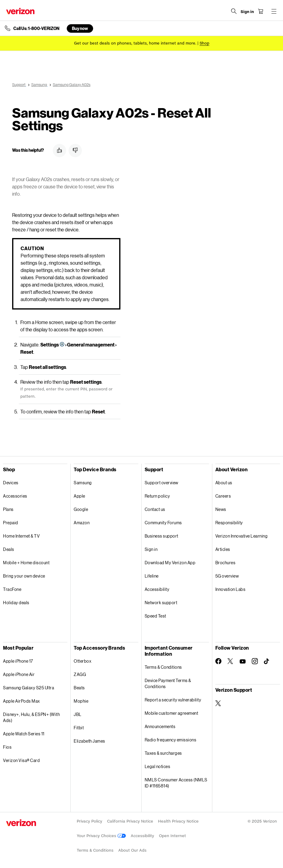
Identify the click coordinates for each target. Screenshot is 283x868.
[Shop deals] (204, 43)
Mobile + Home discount (26, 563)
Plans (8, 509)
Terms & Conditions (163, 667)
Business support (162, 536)
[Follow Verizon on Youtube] (243, 661)
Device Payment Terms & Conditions (168, 683)
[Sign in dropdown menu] (247, 12)
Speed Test (155, 616)
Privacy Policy (89, 821)
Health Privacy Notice (178, 821)
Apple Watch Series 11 (24, 734)
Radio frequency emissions (171, 740)
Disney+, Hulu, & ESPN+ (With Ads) (31, 717)
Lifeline (152, 576)
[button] (59, 151)
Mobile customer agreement (172, 713)
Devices (11, 483)
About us (224, 483)
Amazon (82, 523)
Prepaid (11, 523)
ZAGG (80, 674)
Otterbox (83, 661)
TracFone (12, 589)
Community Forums (163, 523)
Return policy (157, 496)
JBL (78, 714)
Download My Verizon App (170, 563)
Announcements (160, 726)
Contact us (155, 509)
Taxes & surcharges (163, 753)
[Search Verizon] (234, 11)
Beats (79, 688)
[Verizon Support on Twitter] (218, 703)
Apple (79, 496)
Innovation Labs (231, 589)
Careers (223, 496)
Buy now (80, 28)
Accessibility (157, 589)
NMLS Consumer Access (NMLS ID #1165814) (176, 783)
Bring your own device (24, 576)
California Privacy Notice (130, 821)
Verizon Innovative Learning (242, 536)
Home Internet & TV (21, 536)
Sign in (151, 549)
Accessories (15, 496)
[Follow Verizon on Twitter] (231, 661)
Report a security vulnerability (173, 700)
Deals (9, 549)
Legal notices (158, 766)
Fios (7, 747)
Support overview (162, 483)
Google (81, 509)
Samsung (83, 483)
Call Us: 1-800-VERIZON (36, 28)
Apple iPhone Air (19, 674)
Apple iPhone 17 (18, 661)
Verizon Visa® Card (21, 760)
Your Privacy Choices (101, 836)
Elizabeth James (89, 741)
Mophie (81, 701)
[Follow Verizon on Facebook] (218, 661)
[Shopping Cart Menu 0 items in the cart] (261, 11)
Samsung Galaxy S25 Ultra (29, 688)
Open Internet (172, 836)
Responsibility (229, 523)
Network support (161, 603)
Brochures (226, 563)
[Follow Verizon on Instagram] (255, 661)
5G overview (227, 576)
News (221, 509)
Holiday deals (16, 603)
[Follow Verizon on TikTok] (267, 661)
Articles (223, 549)
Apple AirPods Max (22, 701)
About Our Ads (132, 850)
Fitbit (79, 728)
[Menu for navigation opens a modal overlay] (274, 11)
